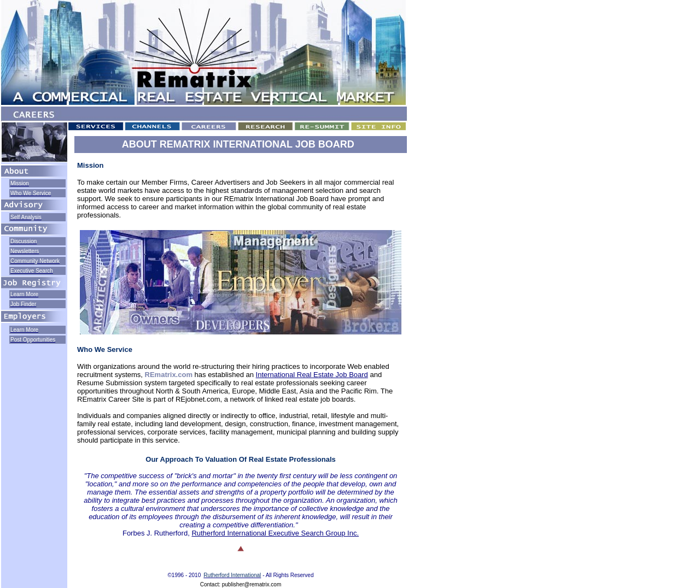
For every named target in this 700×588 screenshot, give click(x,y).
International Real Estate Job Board (312, 375)
